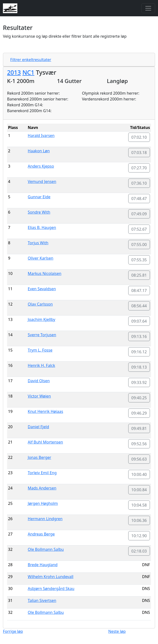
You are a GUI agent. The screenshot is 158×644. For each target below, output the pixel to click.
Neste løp (117, 631)
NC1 (28, 72)
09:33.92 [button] (139, 382)
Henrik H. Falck (41, 365)
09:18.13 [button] (139, 367)
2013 (14, 72)
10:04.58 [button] (139, 505)
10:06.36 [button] (139, 520)
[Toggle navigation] (148, 8)
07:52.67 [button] (139, 229)
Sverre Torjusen (42, 335)
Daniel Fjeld (38, 427)
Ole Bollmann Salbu (46, 549)
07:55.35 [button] (139, 260)
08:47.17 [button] (139, 290)
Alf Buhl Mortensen (45, 442)
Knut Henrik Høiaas (45, 411)
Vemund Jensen (42, 181)
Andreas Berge (41, 534)
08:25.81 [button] (139, 275)
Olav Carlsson (40, 304)
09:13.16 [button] (139, 336)
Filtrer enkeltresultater (31, 60)
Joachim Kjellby (42, 319)
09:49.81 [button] (139, 428)
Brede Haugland (43, 565)
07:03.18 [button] (139, 153)
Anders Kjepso (41, 166)
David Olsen (39, 381)
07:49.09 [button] (139, 214)
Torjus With (38, 243)
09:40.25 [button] (139, 398)
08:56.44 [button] (139, 306)
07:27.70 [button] (139, 168)
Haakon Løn (39, 151)
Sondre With (39, 212)
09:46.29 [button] (139, 413)
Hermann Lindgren (45, 519)
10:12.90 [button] (139, 536)
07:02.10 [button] (139, 137)
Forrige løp (13, 631)
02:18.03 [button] (139, 551)
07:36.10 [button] (139, 183)
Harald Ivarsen (41, 136)
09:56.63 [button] (139, 459)
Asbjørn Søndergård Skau (51, 589)
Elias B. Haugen (42, 227)
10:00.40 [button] (139, 474)
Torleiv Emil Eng (42, 473)
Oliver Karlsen (41, 258)
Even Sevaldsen (42, 289)
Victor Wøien (39, 396)
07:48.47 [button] (139, 199)
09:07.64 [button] (139, 321)
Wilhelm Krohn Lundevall (51, 577)
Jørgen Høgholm (43, 503)
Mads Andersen (42, 488)
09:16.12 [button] (139, 352)
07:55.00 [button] (139, 245)
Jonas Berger (39, 457)
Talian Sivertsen (42, 600)
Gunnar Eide (39, 197)
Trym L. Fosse (40, 350)
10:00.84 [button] (139, 490)
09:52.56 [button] (139, 444)
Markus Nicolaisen (45, 273)
